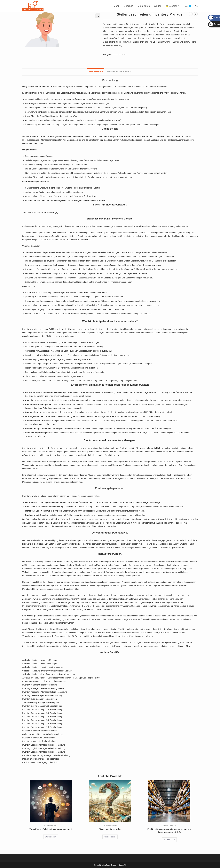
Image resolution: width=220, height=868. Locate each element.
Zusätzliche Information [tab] (119, 72)
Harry (25, 87)
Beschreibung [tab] (96, 72)
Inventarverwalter (120, 55)
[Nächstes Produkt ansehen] (196, 14)
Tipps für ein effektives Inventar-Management (51, 829)
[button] (98, 16)
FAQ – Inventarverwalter (110, 829)
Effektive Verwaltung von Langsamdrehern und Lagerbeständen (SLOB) (169, 831)
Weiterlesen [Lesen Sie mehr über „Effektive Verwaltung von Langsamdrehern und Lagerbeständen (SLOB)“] (169, 840)
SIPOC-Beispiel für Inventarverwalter (38, 212)
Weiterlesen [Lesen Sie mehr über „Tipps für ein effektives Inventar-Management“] (51, 837)
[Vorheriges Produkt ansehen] (191, 14)
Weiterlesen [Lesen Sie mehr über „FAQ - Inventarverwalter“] (110, 837)
